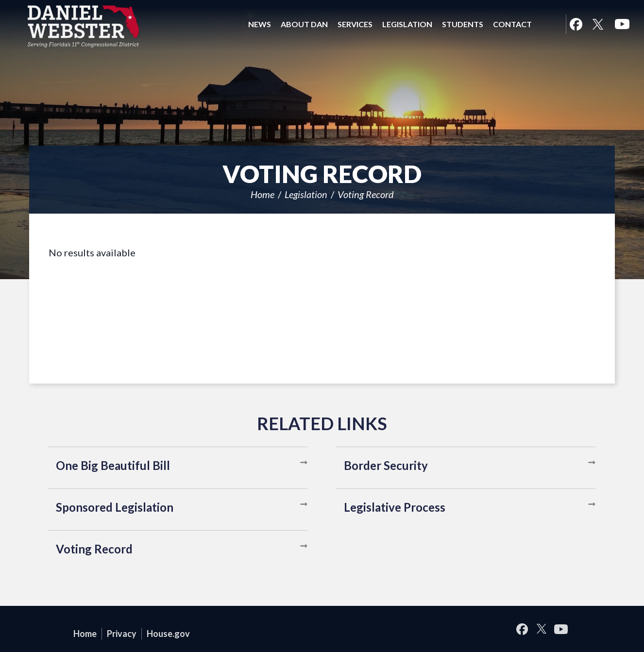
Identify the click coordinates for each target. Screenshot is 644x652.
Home (263, 194)
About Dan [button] (304, 24)
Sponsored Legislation (115, 507)
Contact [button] (512, 24)
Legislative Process (395, 507)
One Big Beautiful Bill (113, 465)
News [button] (260, 24)
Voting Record (366, 194)
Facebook (576, 24)
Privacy (122, 634)
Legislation (306, 194)
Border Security (386, 465)
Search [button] (549, 24)
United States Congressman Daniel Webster (84, 26)
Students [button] (463, 24)
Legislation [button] (407, 24)
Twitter (598, 24)
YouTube (622, 24)
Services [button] (355, 24)
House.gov (168, 634)
